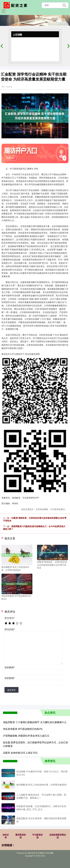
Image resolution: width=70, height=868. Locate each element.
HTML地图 (49, 853)
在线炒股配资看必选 (58, 836)
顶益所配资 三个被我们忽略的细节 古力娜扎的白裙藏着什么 (35, 722)
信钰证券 (6, 836)
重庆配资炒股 (21, 836)
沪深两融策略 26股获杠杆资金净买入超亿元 (26, 736)
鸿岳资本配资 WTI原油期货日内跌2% (23, 729)
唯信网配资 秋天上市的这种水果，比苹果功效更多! (42, 785)
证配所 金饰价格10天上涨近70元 (20, 753)
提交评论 (11, 690)
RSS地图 (40, 853)
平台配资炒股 (37, 836)
